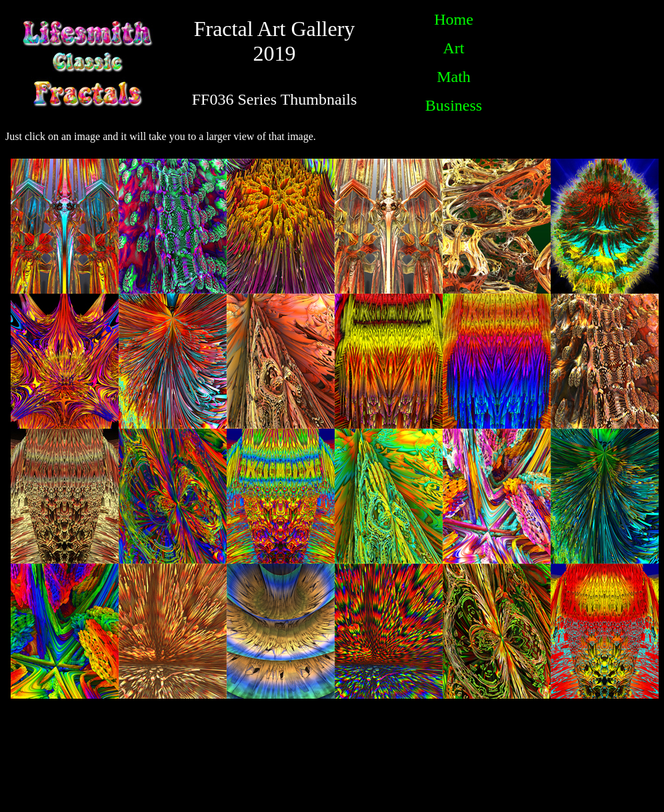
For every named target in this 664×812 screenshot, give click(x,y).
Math (454, 77)
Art (453, 48)
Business (454, 105)
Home (454, 19)
